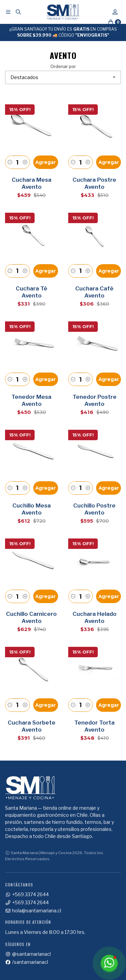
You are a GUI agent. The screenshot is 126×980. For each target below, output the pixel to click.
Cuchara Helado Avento (95, 617)
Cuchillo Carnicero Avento (31, 617)
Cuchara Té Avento (32, 292)
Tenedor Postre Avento (95, 400)
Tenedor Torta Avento (94, 726)
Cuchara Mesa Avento (32, 183)
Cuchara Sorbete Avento (32, 726)
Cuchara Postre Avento (94, 183)
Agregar (46, 162)
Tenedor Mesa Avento (31, 400)
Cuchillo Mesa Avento (32, 509)
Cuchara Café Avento (94, 292)
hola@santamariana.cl (33, 911)
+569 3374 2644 (27, 895)
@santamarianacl (28, 954)
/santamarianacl (27, 962)
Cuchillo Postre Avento (94, 509)
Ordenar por (63, 74)
